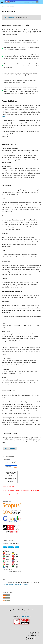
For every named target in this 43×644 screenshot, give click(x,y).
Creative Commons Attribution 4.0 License (15, 585)
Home (3, 6)
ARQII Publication (26, 616)
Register (12, 17)
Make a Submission (10, 449)
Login (6, 17)
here (3, 117)
